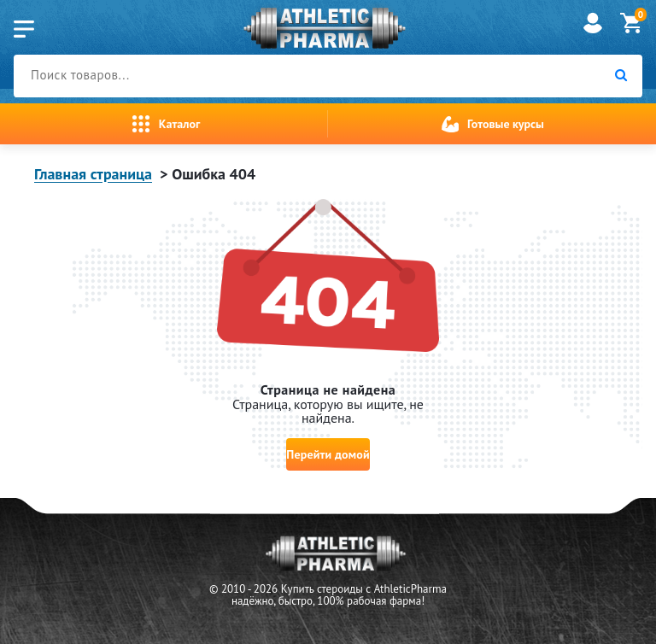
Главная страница (93, 174)
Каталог (179, 124)
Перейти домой (328, 459)
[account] (593, 33)
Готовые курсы (506, 124)
